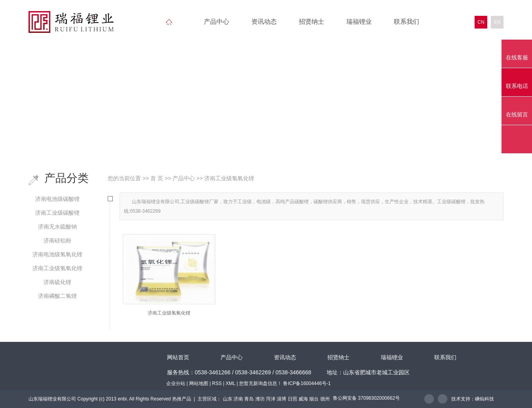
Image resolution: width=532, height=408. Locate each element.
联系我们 (407, 22)
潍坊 (260, 399)
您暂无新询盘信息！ (260, 383)
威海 (303, 399)
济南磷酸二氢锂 (57, 296)
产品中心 (217, 22)
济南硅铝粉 (57, 240)
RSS (217, 383)
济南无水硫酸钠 (57, 227)
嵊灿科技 (484, 399)
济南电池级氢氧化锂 (57, 254)
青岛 (249, 399)
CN (481, 22)
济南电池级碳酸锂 (57, 199)
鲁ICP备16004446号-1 (307, 383)
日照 (293, 399)
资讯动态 (264, 22)
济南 (238, 399)
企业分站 (176, 383)
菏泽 (271, 399)
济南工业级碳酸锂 (57, 213)
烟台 (314, 399)
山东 (228, 399)
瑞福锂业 (359, 22)
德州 (325, 399)
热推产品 (182, 399)
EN (497, 22)
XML (230, 383)
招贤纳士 (312, 22)
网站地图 (199, 383)
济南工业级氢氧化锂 (57, 268)
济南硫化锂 (57, 282)
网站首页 (178, 357)
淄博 (281, 399)
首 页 (157, 178)
